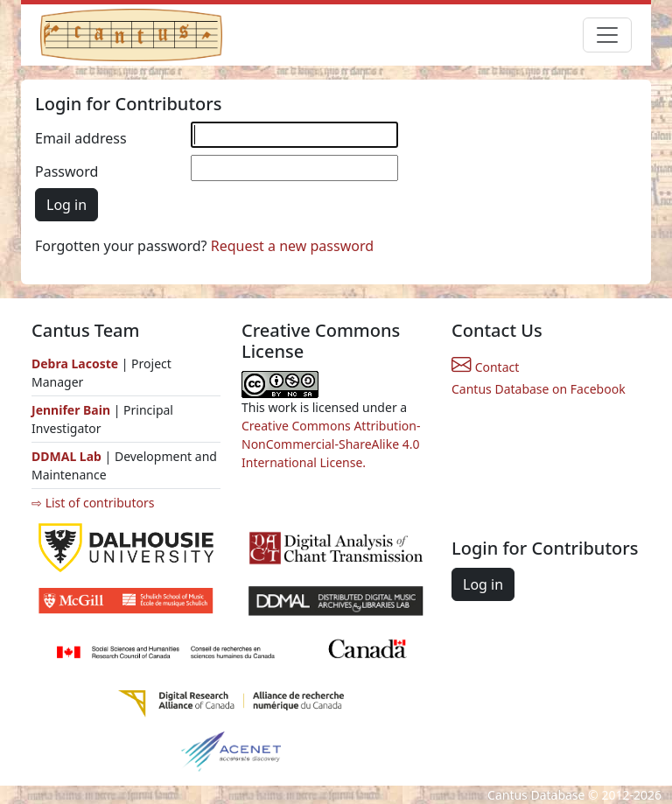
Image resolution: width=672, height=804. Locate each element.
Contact (485, 367)
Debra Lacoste (75, 364)
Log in (66, 205)
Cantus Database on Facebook (539, 389)
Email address (81, 138)
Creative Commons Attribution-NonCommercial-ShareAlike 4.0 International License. (331, 444)
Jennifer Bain (73, 410)
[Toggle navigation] (607, 35)
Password (66, 171)
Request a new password (292, 246)
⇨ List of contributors (93, 503)
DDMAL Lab (66, 456)
